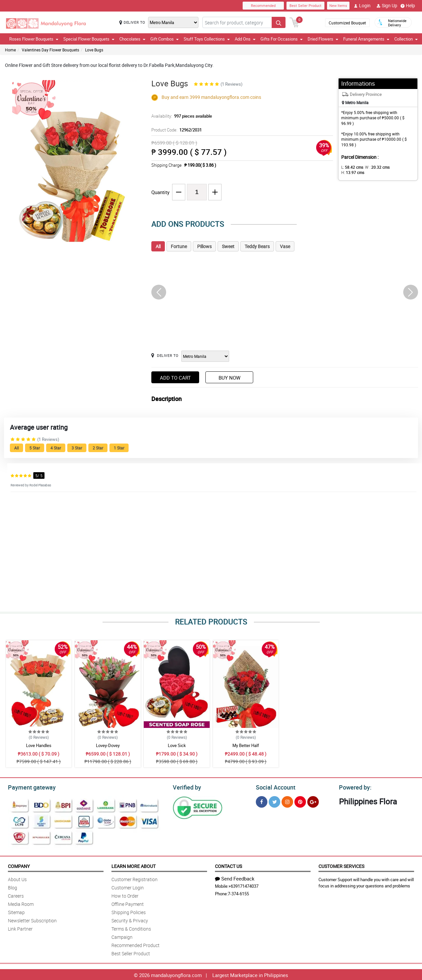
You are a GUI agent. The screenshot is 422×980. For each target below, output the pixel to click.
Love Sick (177, 745)
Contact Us (228, 865)
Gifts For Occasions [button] (282, 39)
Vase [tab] (285, 246)
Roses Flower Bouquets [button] (34, 39)
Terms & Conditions (131, 928)
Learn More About (134, 865)
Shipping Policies (129, 911)
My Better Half (246, 745)
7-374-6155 (238, 893)
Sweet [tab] (228, 246)
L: (351, 167)
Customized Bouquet (347, 23)
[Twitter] (274, 801)
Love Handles (39, 745)
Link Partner (20, 928)
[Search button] (279, 22)
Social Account (274, 787)
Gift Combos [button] (165, 39)
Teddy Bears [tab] (257, 246)
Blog (13, 887)
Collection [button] (406, 39)
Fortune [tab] (179, 246)
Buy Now (229, 378)
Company (19, 865)
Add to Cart (175, 378)
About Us (17, 878)
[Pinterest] (300, 801)
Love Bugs (94, 50)
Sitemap (16, 911)
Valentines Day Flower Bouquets (50, 50)
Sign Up (387, 6)
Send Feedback (235, 878)
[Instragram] (287, 801)
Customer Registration (135, 878)
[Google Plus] (313, 801)
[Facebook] (262, 801)
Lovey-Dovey (108, 745)
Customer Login (128, 887)
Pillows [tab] (204, 246)
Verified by (186, 787)
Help (408, 6)
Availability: (180, 116)
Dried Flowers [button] (323, 39)
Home (10, 50)
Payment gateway (29, 787)
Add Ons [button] (245, 39)
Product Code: (176, 130)
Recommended (263, 5)
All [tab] (158, 246)
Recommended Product (136, 944)
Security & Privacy (130, 920)
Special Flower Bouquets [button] (89, 39)
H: (397, 167)
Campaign (122, 936)
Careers (16, 895)
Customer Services (341, 865)
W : (374, 167)
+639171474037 (243, 885)
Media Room (21, 903)
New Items (338, 5)
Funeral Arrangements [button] (366, 39)
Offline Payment (128, 903)
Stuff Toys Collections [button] (207, 39)
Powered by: (354, 787)
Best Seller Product (305, 5)
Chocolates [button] (132, 39)
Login (362, 6)
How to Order (125, 895)
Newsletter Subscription (32, 920)
